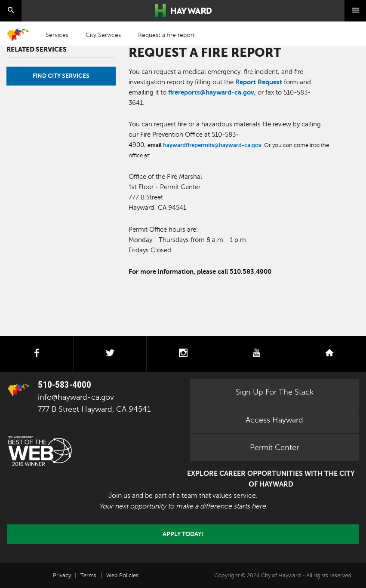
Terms (88, 576)
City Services (103, 35)
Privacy (62, 576)
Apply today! (183, 534)
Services (57, 35)
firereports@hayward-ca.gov (211, 92)
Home (18, 35)
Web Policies (122, 576)
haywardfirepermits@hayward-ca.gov (212, 145)
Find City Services (61, 76)
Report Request (259, 82)
